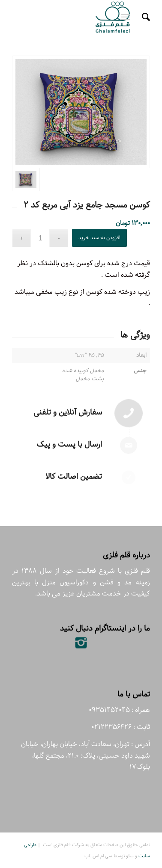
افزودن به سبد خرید (99, 238)
